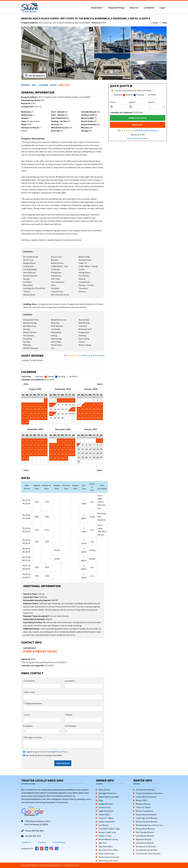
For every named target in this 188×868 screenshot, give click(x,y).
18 (31, 413)
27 (39, 418)
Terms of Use (45, 752)
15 (46, 409)
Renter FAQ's (142, 800)
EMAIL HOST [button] (64, 85)
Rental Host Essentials (109, 857)
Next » (100, 384)
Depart (69, 715)
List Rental (149, 8)
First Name (29, 681)
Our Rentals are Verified (147, 850)
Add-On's (103, 843)
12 (35, 409)
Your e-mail (29, 692)
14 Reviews (85, 355)
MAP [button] (34, 85)
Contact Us (26, 842)
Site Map (42, 842)
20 (39, 413)
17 (27, 413)
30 (23, 422)
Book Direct (97, 8)
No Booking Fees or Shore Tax (149, 825)
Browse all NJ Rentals (146, 846)
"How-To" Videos (106, 818)
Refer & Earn (104, 790)
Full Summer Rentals (145, 790)
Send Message (63, 763)
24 (27, 418)
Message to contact (33, 737)
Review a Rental (143, 804)
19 (35, 413)
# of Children (70, 726)
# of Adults (28, 726)
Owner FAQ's (104, 814)
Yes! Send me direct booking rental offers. (44, 755)
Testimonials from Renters (148, 854)
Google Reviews (106, 804)
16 (23, 413)
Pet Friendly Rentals (145, 832)
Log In (162, 8)
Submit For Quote (138, 118)
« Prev (25, 384)
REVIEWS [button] (25, 85)
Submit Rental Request (146, 814)
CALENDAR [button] (43, 85)
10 (27, 409)
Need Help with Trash (108, 861)
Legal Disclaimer (106, 811)
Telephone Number (33, 703)
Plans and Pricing (116, 8)
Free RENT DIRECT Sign (109, 829)
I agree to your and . (47, 752)
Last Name (70, 681)
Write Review (99, 355)
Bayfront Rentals (144, 839)
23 (23, 418)
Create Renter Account (146, 797)
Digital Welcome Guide (109, 797)
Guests (151, 102)
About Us (134, 8)
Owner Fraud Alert (107, 822)
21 (42, 413)
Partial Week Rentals (145, 829)
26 (35, 418)
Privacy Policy (61, 752)
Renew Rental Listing (108, 839)
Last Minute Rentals (145, 836)
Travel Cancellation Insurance (149, 793)
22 (46, 413)
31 (27, 422)
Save (163, 23)
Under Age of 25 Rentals (147, 818)
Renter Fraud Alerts (145, 811)
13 (39, 409)
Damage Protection (108, 793)
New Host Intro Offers (108, 850)
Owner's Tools (105, 836)
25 (31, 418)
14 (42, 409)
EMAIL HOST (138, 125)
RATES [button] (53, 85)
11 (31, 409)
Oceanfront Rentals (145, 843)
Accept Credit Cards (107, 832)
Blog (101, 800)
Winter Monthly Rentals (147, 822)
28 (42, 418)
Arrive (26, 715)
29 (46, 418)
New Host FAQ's (106, 846)
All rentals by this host (138, 138)
